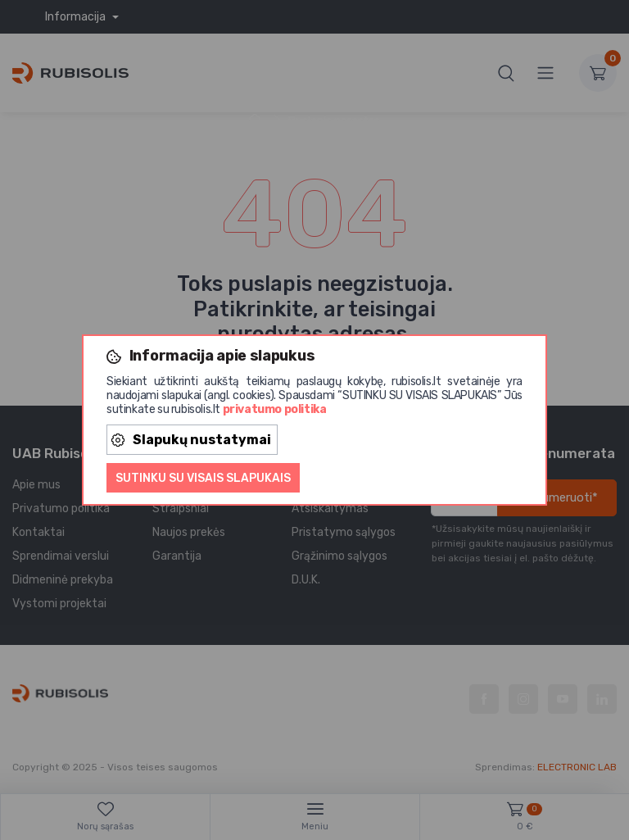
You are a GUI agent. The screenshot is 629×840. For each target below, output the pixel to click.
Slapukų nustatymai (191, 440)
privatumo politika (275, 409)
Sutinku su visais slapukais (203, 478)
